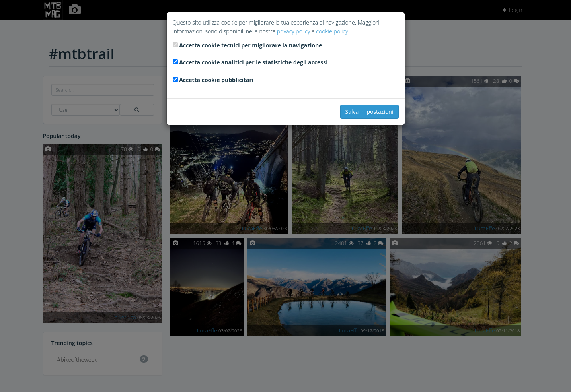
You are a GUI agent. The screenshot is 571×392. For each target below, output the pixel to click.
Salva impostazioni (369, 112)
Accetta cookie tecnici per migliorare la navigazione (250, 45)
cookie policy (332, 31)
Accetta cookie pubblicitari (216, 80)
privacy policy (293, 31)
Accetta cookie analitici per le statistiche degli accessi (253, 62)
